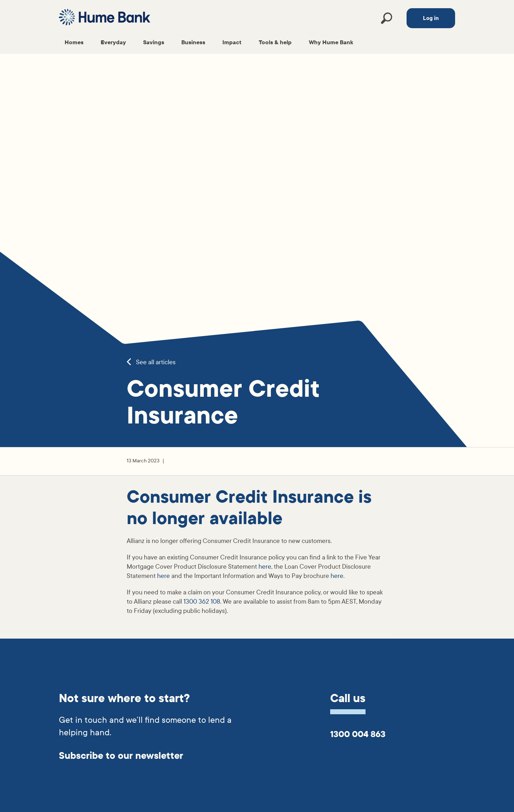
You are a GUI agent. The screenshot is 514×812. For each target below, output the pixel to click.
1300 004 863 (358, 734)
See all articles (151, 362)
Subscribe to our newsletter (121, 756)
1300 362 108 (202, 602)
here (265, 567)
